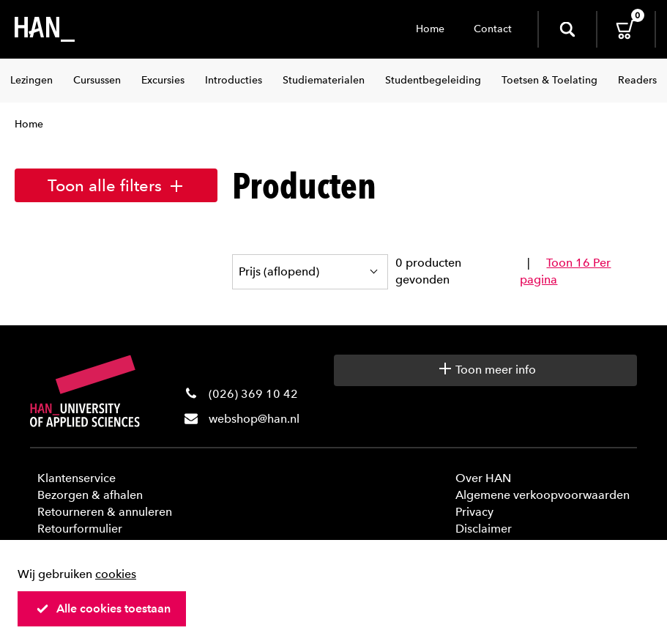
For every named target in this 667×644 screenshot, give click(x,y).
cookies (116, 574)
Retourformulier (80, 529)
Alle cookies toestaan (103, 608)
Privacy (474, 512)
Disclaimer (484, 529)
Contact (493, 29)
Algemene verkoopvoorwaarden (543, 495)
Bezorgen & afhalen (90, 495)
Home (430, 29)
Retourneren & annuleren (105, 512)
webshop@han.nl (254, 419)
